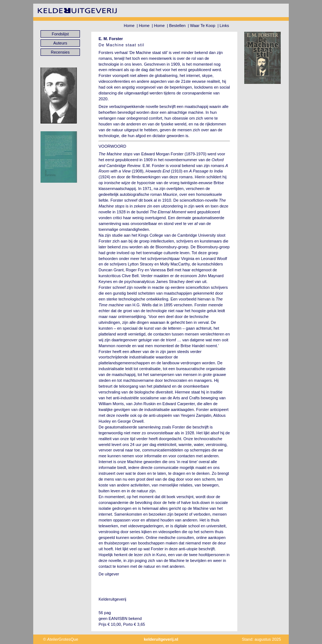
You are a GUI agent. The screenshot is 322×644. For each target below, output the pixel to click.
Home (129, 26)
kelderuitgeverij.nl (161, 639)
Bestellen (177, 26)
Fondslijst (60, 34)
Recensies (60, 52)
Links (225, 26)
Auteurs (60, 43)
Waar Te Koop (202, 26)
